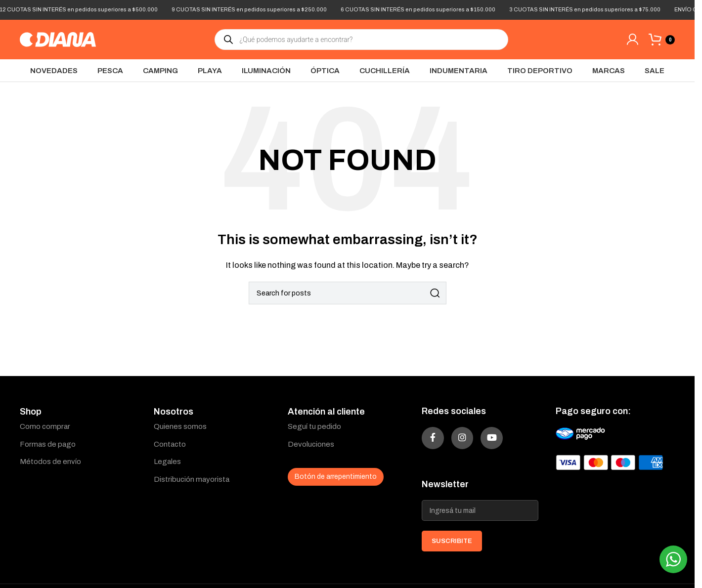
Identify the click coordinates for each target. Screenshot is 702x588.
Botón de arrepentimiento (336, 477)
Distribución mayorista (192, 479)
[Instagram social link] (474, 442)
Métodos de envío (50, 462)
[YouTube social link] (511, 442)
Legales (167, 462)
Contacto (170, 444)
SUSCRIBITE (452, 548)
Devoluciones (311, 444)
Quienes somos (180, 426)
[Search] (348, 293)
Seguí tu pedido (314, 426)
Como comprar (45, 426)
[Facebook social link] (437, 442)
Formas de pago (48, 444)
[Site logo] (58, 39)
